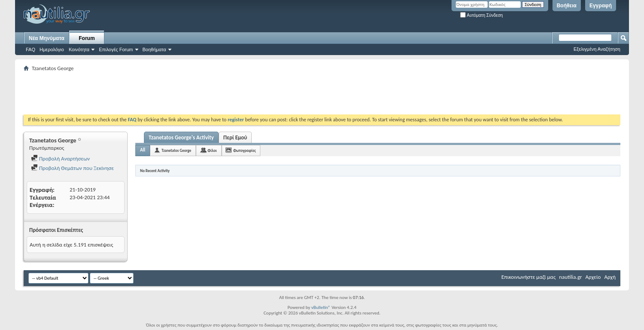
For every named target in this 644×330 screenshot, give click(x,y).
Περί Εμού (235, 137)
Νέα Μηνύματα (47, 38)
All (143, 150)
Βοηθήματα (154, 49)
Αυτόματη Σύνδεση (481, 15)
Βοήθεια (567, 6)
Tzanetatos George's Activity (181, 137)
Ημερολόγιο (52, 49)
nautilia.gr (570, 277)
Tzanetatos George (176, 150)
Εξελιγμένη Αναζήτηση (597, 49)
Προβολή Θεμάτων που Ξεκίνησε (72, 168)
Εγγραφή (601, 6)
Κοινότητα (79, 49)
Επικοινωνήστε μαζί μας (528, 277)
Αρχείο (593, 277)
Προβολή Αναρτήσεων (60, 159)
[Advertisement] (180, 93)
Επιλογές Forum (116, 49)
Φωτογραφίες (245, 150)
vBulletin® (321, 307)
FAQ (31, 49)
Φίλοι (212, 150)
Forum (87, 38)
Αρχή (610, 277)
